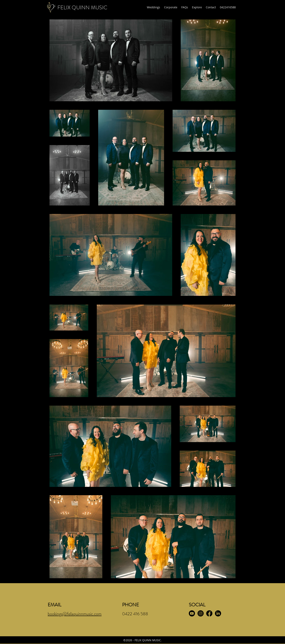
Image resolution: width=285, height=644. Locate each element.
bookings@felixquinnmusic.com (75, 614)
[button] (153, 7)
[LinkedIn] (218, 613)
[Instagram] (201, 613)
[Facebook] (209, 613)
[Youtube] (192, 613)
